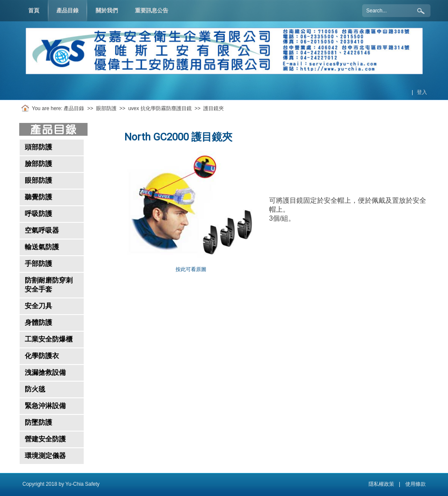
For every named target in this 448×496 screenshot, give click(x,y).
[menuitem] (67, 11)
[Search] (396, 11)
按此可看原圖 (191, 269)
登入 (422, 92)
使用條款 (416, 484)
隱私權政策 (381, 484)
